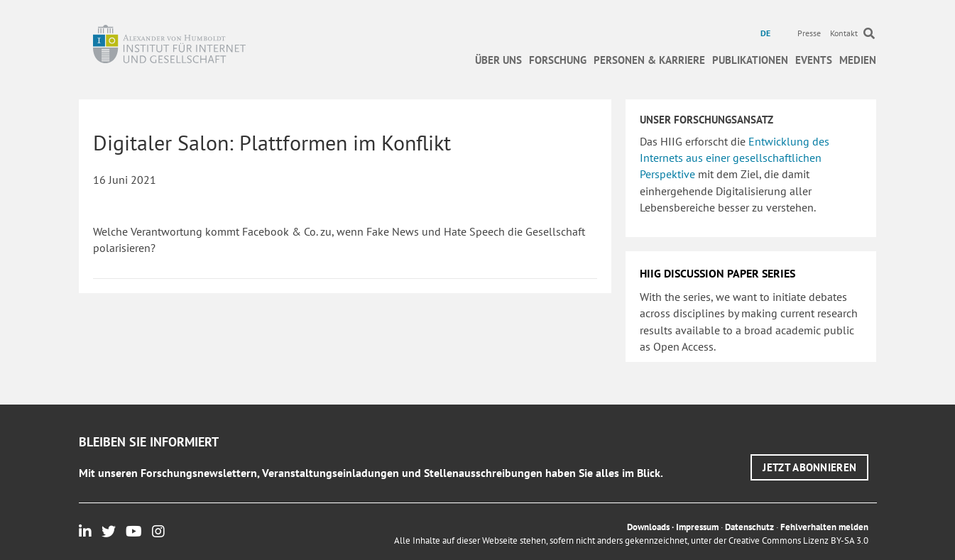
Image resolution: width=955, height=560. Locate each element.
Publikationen (750, 60)
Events (814, 60)
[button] (809, 467)
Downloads (648, 527)
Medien (858, 60)
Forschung (558, 60)
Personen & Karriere (649, 60)
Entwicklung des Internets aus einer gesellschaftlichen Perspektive (735, 158)
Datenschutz (749, 527)
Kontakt (844, 33)
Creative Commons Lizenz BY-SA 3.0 (798, 540)
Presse (809, 33)
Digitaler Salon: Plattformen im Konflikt (272, 142)
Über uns (498, 60)
